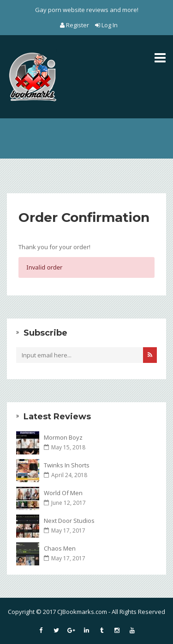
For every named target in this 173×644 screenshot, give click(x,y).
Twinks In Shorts (67, 465)
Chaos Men (60, 548)
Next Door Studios (69, 521)
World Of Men (63, 493)
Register (75, 25)
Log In (106, 25)
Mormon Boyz (63, 437)
